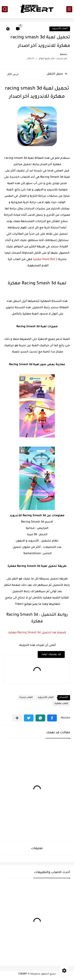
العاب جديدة (26, 698)
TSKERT (23, 974)
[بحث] (5, 9)
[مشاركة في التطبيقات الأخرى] (17, 718)
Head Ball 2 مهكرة (45, 260)
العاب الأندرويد (60, 29)
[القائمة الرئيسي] (69, 9)
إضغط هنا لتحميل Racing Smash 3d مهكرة (37, 633)
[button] (52, 718)
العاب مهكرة (61, 704)
